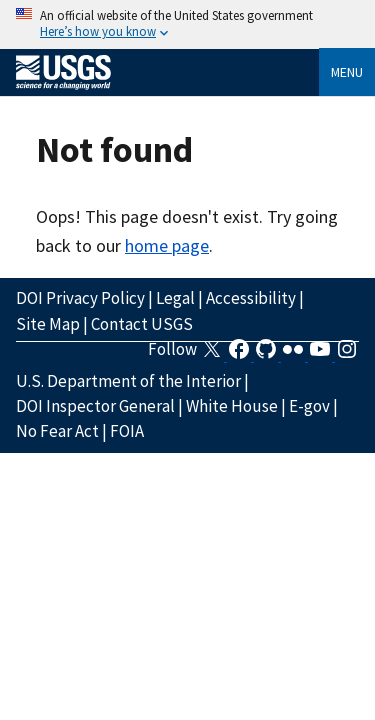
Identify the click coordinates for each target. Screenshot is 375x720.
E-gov (309, 406)
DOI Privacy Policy (80, 298)
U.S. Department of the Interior (128, 381)
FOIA (127, 431)
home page (167, 245)
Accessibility (251, 298)
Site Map (48, 324)
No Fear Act (57, 431)
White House (232, 406)
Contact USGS (142, 324)
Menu (347, 72)
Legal (175, 298)
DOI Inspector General (95, 406)
